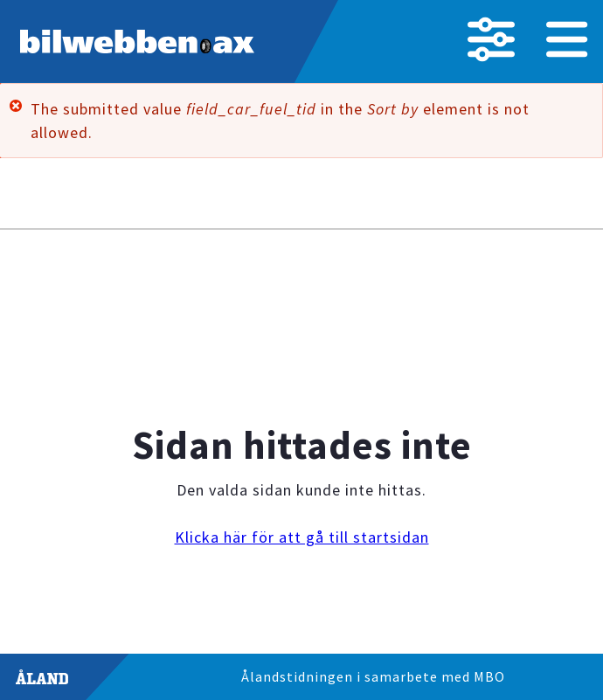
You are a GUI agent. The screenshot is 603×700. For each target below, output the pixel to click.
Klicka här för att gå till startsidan (302, 537)
